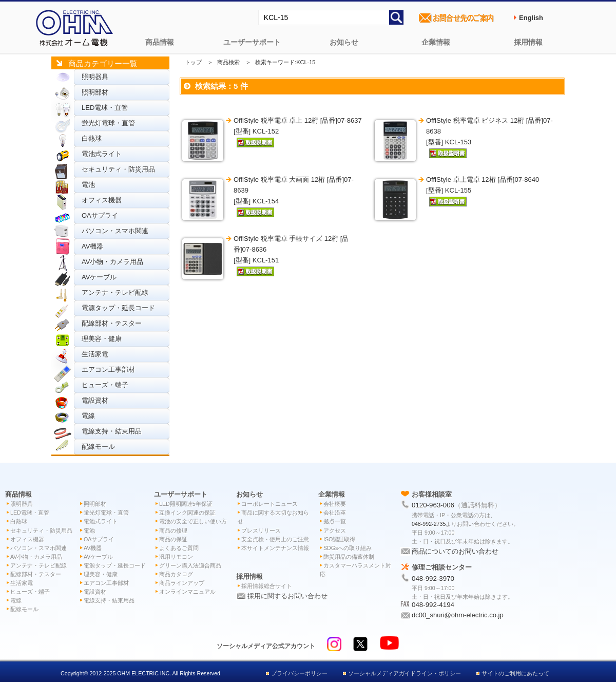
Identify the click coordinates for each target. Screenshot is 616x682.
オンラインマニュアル (187, 592)
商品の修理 (173, 531)
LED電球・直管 (105, 108)
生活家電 (95, 354)
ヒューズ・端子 (105, 385)
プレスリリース (261, 531)
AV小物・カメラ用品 (112, 262)
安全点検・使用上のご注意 (275, 539)
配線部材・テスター (112, 323)
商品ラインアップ (182, 583)
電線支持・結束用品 (112, 431)
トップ (193, 62)
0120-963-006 (433, 505)
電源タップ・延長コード (118, 308)
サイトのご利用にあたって (515, 673)
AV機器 (92, 246)
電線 (88, 416)
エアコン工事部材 (108, 370)
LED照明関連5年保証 (186, 504)
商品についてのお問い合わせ (455, 551)
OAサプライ (100, 215)
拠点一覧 (335, 521)
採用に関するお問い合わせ (287, 596)
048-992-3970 (433, 579)
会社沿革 (335, 513)
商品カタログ (176, 574)
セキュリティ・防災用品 (118, 169)
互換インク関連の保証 (187, 513)
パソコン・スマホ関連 (115, 231)
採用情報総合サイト (267, 586)
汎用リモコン (176, 557)
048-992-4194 (433, 605)
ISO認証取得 (339, 539)
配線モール (98, 447)
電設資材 (95, 400)
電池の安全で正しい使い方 (193, 521)
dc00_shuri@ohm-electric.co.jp (458, 615)
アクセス (335, 531)
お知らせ (344, 42)
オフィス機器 (102, 200)
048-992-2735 (429, 524)
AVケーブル (99, 277)
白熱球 (92, 138)
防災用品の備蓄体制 (349, 557)
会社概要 (335, 504)
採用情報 (528, 42)
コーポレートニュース (269, 504)
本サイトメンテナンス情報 (275, 548)
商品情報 (160, 42)
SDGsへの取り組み (348, 548)
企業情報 (436, 42)
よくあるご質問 (179, 548)
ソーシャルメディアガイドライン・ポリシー (405, 673)
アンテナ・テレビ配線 (115, 292)
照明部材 (95, 92)
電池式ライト (102, 154)
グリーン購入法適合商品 (190, 565)
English (531, 18)
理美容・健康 (102, 339)
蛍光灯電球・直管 (108, 123)
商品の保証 (173, 539)
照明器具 (95, 77)
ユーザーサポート (252, 42)
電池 (88, 185)
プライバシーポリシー (299, 673)
